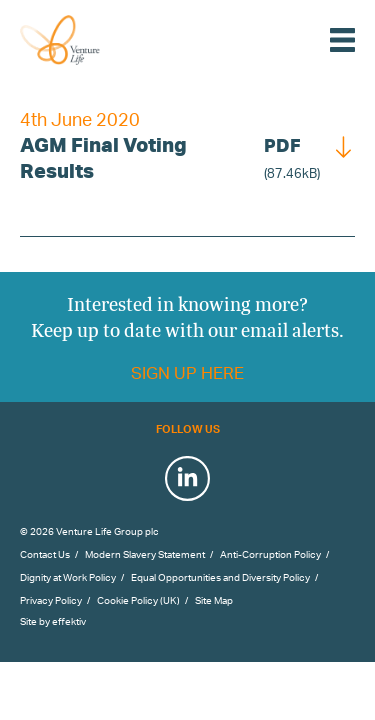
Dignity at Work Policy (68, 577)
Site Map (214, 600)
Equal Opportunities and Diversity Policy (220, 577)
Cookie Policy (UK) (138, 600)
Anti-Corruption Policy (270, 554)
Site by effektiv (53, 621)
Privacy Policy (51, 600)
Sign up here (187, 372)
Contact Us (45, 554)
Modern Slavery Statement (145, 554)
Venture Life (82, 40)
